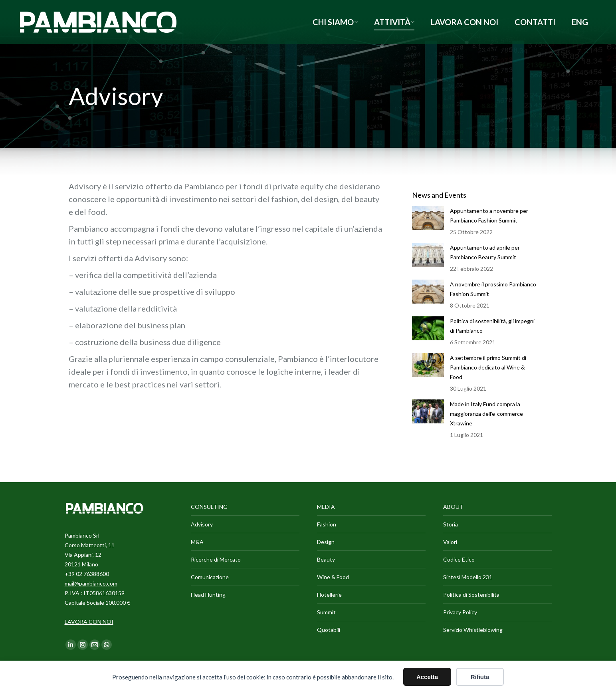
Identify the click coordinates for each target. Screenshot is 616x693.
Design (326, 542)
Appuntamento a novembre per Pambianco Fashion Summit (489, 215)
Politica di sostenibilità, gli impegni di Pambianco (492, 326)
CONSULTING (209, 507)
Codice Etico (459, 559)
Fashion (327, 524)
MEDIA (326, 507)
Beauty (326, 559)
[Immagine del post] (428, 218)
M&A (197, 542)
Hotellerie (329, 595)
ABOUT (453, 507)
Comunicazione (210, 577)
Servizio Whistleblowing (473, 630)
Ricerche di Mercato (216, 559)
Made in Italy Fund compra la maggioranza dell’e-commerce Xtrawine (486, 414)
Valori (450, 542)
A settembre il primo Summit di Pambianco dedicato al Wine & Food (488, 367)
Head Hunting (208, 595)
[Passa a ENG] (580, 22)
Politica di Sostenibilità (471, 595)
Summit (326, 612)
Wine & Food (333, 577)
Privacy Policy (460, 612)
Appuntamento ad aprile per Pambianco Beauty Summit (485, 252)
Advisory (202, 524)
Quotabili (329, 630)
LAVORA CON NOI (89, 622)
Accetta (427, 677)
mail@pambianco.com (91, 583)
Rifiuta (480, 677)
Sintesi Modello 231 (468, 577)
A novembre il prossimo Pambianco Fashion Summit (493, 289)
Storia (451, 524)
